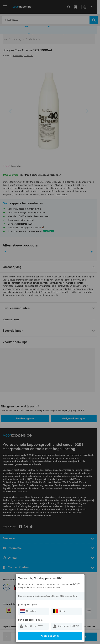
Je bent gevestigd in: (28, 605)
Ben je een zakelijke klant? (31, 620)
